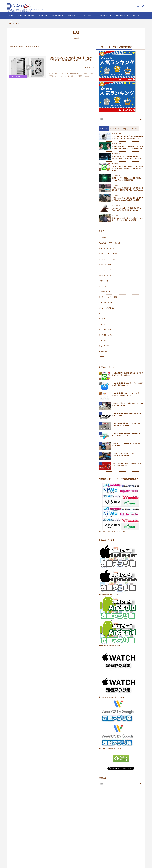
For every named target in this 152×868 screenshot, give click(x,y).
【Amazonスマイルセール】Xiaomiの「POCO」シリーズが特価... (125, 455)
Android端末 (43, 15)
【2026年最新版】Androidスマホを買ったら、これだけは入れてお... (126, 434)
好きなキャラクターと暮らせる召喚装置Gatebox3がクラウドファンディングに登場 (127, 157)
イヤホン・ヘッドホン (106, 270)
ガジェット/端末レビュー (103, 15)
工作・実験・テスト (122, 15)
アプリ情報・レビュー (106, 335)
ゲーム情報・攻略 (105, 330)
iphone (101, 357)
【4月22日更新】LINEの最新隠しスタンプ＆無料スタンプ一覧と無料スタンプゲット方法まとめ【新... (127, 168)
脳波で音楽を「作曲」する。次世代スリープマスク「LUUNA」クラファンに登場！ (127, 219)
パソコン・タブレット (106, 248)
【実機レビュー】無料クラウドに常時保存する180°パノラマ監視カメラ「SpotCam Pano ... (127, 189)
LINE (11, 22)
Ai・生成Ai (103, 238)
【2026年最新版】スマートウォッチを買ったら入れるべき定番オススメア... (127, 394)
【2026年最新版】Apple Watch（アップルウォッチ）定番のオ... (127, 414)
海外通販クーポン (57, 15)
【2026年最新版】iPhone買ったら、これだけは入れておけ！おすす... (127, 384)
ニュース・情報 (104, 346)
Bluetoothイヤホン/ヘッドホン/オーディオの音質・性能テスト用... (127, 404)
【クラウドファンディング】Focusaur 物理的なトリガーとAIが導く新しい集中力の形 (127, 137)
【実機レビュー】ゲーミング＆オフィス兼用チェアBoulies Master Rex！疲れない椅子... (127, 199)
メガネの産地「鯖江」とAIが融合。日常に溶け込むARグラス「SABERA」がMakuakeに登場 (127, 147)
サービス (102, 319)
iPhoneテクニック (73, 15)
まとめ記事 (87, 15)
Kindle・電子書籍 (105, 265)
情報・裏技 (103, 341)
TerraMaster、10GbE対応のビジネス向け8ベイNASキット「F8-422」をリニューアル (71, 59)
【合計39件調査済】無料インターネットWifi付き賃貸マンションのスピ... (127, 424)
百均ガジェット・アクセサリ (109, 254)
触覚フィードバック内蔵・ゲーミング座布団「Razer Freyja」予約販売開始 (127, 179)
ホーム (11, 15)
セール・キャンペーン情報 (26, 15)
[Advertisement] (117, 828)
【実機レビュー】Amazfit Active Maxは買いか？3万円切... (127, 444)
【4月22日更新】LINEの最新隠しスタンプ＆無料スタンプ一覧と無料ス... (127, 374)
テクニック (136, 15)
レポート (102, 313)
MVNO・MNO (104, 281)
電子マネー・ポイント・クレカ (109, 259)
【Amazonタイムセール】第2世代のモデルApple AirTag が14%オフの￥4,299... (126, 209)
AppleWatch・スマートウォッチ (110, 243)
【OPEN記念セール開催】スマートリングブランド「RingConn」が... (127, 465)
